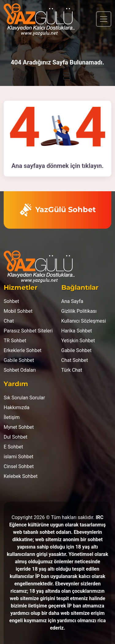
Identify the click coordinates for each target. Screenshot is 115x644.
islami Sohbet (19, 457)
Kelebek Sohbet (21, 476)
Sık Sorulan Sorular (24, 398)
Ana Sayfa (72, 301)
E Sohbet (13, 447)
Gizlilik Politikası (79, 311)
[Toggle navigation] (104, 19)
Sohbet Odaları (20, 370)
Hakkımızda (17, 407)
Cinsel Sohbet (19, 466)
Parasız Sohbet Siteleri (28, 331)
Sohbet (11, 301)
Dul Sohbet (15, 437)
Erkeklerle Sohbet (23, 350)
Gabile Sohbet (19, 360)
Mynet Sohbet (19, 427)
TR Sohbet (15, 341)
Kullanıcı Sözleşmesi (84, 321)
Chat (9, 321)
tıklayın (92, 166)
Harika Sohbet (77, 331)
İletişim (12, 417)
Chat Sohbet (75, 360)
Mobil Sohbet (18, 311)
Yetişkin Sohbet (78, 341)
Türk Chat (72, 370)
